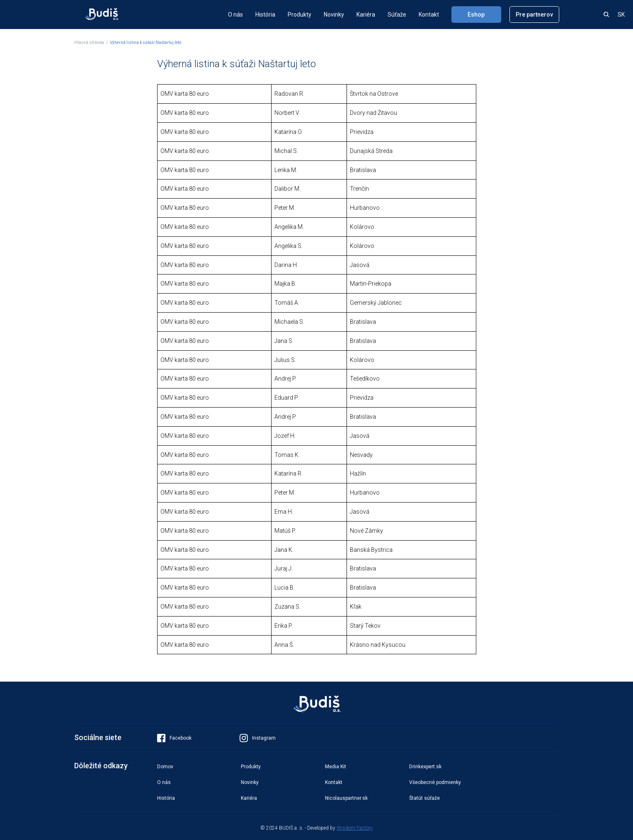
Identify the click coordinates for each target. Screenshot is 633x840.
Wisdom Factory (355, 828)
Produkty (300, 15)
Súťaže (397, 15)
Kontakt (429, 15)
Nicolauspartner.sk (346, 798)
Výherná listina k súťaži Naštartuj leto (146, 42)
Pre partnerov (534, 15)
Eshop (476, 15)
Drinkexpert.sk (425, 767)
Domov (165, 767)
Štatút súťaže (424, 798)
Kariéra (366, 15)
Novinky (334, 15)
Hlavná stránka (89, 42)
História (265, 15)
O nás (235, 15)
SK (621, 15)
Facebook (174, 738)
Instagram (258, 738)
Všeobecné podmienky (435, 782)
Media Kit (336, 767)
